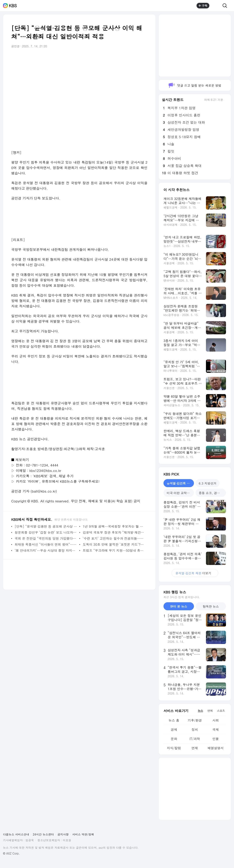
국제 (216, 730)
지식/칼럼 (174, 748)
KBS (13, 6)
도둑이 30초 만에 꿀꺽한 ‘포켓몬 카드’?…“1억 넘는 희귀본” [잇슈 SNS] (114, 544)
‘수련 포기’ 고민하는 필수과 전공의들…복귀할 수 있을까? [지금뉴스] (114, 538)
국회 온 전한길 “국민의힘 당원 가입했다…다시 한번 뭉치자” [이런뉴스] (46, 538)
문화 (174, 739)
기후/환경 (195, 720)
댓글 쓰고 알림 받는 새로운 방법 (195, 85)
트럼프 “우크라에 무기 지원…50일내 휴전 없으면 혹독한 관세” (114, 550)
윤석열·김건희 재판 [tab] (180, 483)
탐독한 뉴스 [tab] (211, 606)
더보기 (195, 573)
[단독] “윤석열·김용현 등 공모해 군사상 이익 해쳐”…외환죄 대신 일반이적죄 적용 (46, 526)
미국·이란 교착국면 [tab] (180, 493)
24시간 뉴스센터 (43, 834)
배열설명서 (216, 748)
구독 (203, 6)
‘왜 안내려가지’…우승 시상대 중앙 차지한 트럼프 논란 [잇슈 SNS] (46, 550)
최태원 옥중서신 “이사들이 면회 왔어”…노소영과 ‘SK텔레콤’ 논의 (46, 544)
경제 (174, 730)
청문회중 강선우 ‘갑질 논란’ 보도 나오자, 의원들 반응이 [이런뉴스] (46, 532)
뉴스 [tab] (200, 711)
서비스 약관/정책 (83, 834)
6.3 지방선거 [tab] (208, 483)
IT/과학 (195, 739)
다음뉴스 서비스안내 (16, 834)
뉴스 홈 (174, 720)
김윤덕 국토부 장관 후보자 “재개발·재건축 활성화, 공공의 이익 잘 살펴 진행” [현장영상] (114, 532)
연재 (195, 748)
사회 (216, 720)
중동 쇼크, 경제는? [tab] (212, 493)
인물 (216, 739)
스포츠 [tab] (221, 711)
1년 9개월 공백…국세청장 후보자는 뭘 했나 (114, 526)
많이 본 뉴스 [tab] (179, 606)
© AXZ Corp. (11, 853)
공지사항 (63, 834)
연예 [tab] (210, 711)
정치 (195, 730)
